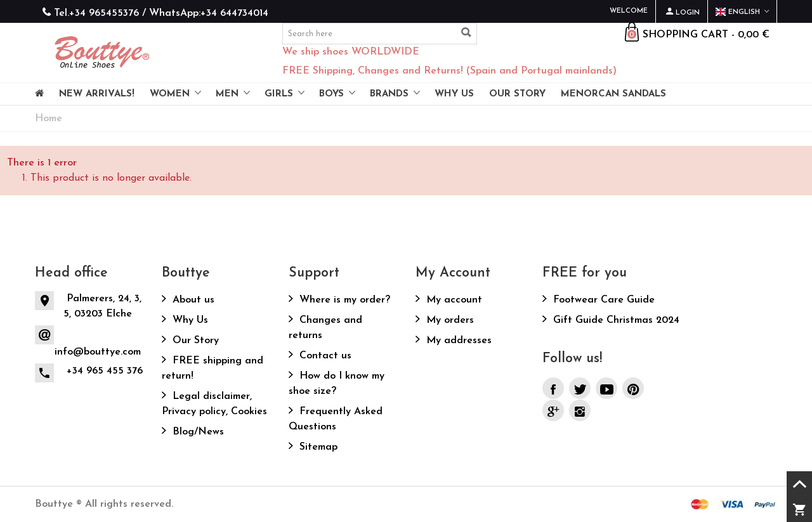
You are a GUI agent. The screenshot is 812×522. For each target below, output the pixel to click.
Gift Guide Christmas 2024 (615, 320)
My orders (449, 320)
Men (227, 94)
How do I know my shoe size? (337, 384)
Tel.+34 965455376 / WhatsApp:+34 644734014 (161, 13)
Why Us (189, 320)
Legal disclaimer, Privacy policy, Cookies (214, 404)
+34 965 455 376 (105, 371)
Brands (389, 94)
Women (170, 94)
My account (453, 300)
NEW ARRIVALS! (97, 94)
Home (49, 119)
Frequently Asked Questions (336, 419)
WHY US (454, 94)
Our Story (194, 341)
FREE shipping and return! (213, 369)
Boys (331, 94)
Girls (279, 94)
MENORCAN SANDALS (613, 94)
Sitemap (317, 447)
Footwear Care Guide (602, 300)
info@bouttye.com (98, 352)
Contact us (324, 356)
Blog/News (197, 432)
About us (192, 300)
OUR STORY (517, 94)
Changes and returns (325, 328)
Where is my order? (343, 300)
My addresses (457, 341)
